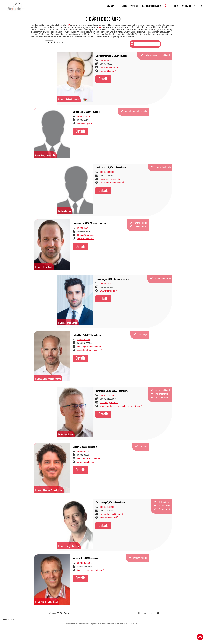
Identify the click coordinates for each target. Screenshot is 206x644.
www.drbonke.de (85, 239)
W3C (133, 624)
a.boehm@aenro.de (109, 402)
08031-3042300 (107, 172)
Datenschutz (105, 624)
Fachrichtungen (152, 7)
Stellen (198, 7)
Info (176, 7)
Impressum (95, 624)
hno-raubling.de (107, 71)
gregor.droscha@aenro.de (112, 514)
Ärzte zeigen (55, 42)
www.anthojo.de (84, 123)
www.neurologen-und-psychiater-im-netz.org (120, 406)
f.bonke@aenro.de (86, 235)
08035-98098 (106, 60)
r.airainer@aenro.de (109, 67)
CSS (138, 624)
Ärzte (168, 7)
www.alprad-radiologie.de (89, 350)
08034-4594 (83, 228)
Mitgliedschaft (130, 7)
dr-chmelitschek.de (86, 462)
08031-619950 (84, 340)
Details (103, 79)
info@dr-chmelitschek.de (88, 458)
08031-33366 (83, 451)
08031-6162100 (107, 507)
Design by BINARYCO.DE (121, 624)
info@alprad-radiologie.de (89, 347)
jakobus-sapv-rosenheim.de (90, 570)
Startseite (113, 7)
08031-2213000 (107, 395)
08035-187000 (84, 116)
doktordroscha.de (108, 518)
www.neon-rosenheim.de (111, 183)
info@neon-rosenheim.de (112, 179)
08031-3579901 (84, 563)
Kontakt (186, 7)
